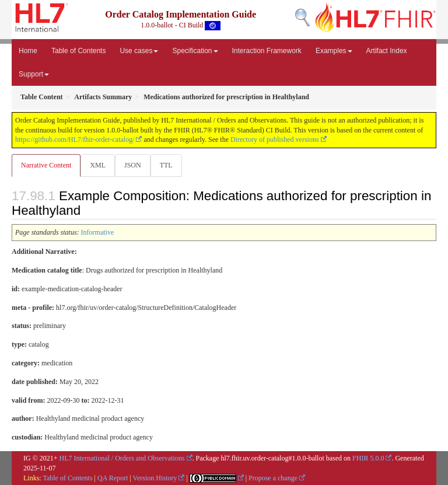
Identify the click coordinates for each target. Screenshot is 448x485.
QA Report (113, 478)
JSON (133, 165)
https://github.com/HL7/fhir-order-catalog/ (75, 139)
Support (34, 74)
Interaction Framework (267, 51)
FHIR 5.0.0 (368, 458)
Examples (334, 51)
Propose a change (273, 478)
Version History (155, 478)
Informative (98, 232)
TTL (166, 165)
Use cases (139, 51)
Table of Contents (78, 51)
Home (28, 51)
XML (98, 165)
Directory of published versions (275, 139)
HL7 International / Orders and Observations (122, 458)
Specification (195, 51)
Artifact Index (387, 51)
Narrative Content (46, 165)
